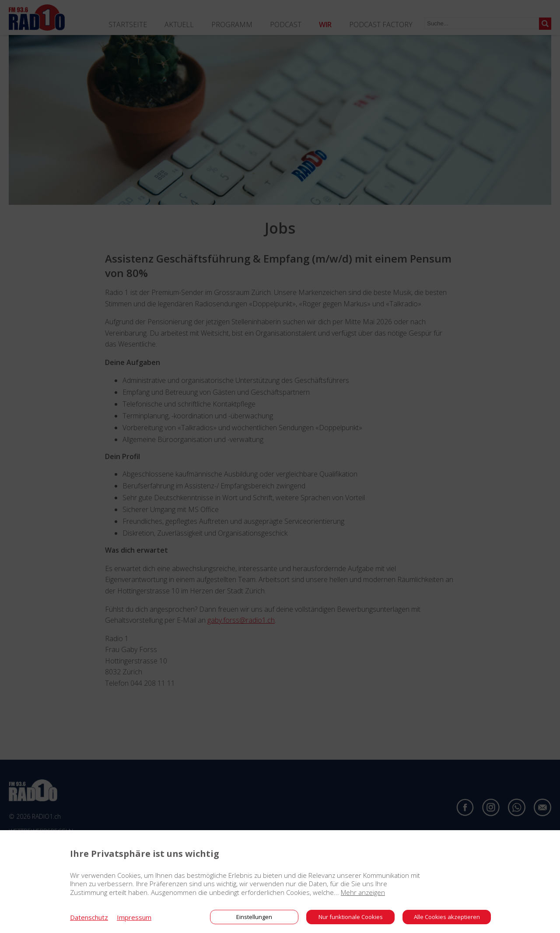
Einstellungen (254, 917)
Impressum (134, 917)
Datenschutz (89, 917)
